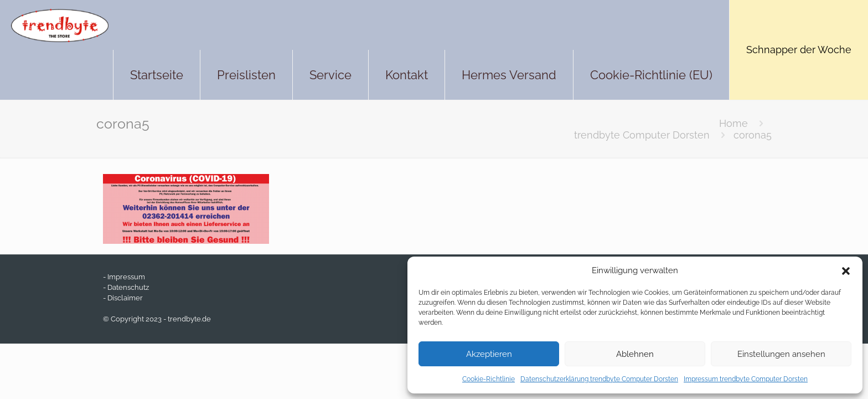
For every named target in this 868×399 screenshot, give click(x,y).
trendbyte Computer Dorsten (642, 135)
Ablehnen (635, 354)
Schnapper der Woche (799, 50)
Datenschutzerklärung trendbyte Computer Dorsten (599, 379)
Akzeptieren (489, 354)
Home (733, 123)
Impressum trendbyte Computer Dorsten (746, 379)
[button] (846, 271)
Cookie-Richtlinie (489, 379)
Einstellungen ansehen (781, 354)
